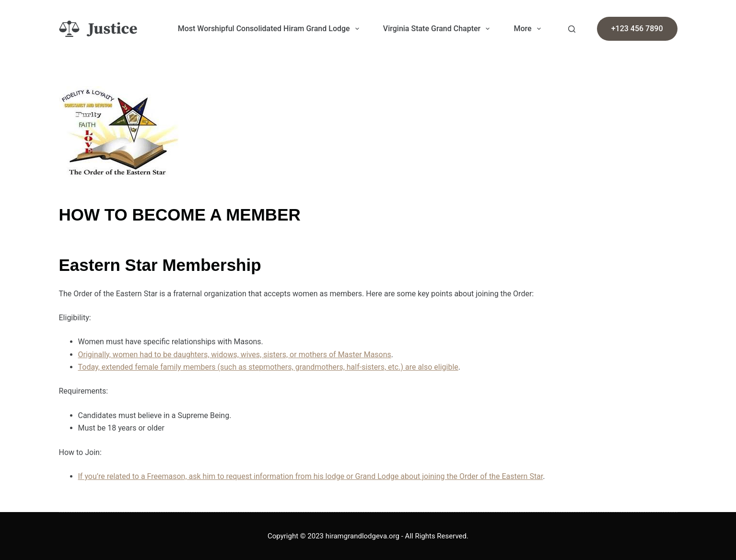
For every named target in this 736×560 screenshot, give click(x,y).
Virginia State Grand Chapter (438, 29)
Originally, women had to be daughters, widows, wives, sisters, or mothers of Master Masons (235, 355)
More (529, 29)
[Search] (572, 29)
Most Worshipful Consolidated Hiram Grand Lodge (270, 29)
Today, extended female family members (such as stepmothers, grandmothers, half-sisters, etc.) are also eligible (268, 367)
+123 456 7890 (637, 29)
